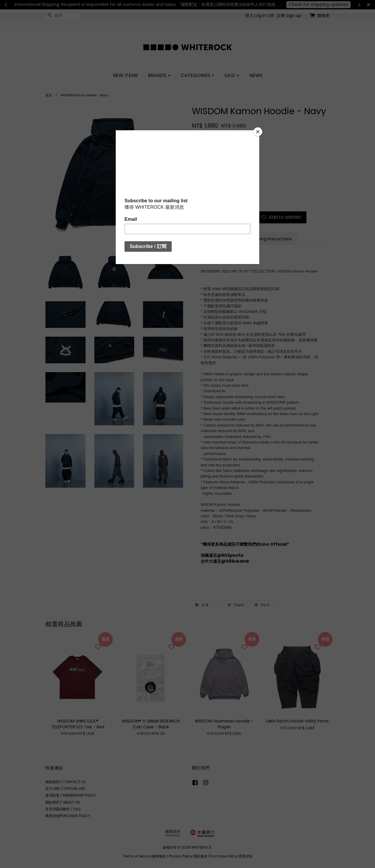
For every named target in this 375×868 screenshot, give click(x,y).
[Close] (258, 132)
